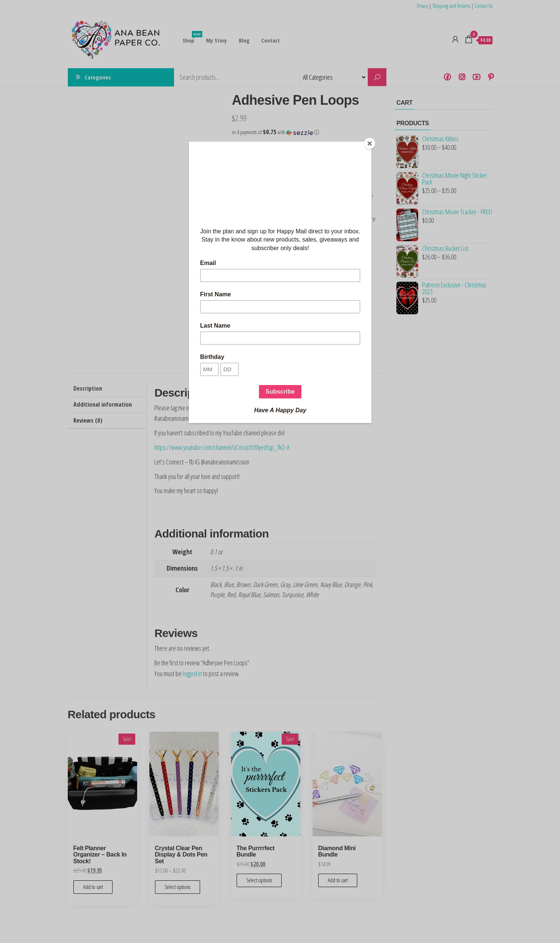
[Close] (370, 143)
